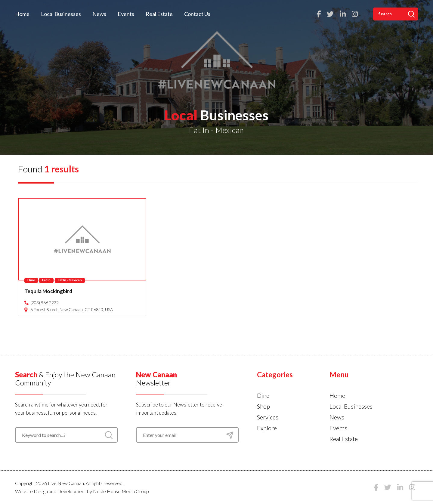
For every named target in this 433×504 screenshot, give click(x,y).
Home (22, 14)
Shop (263, 406)
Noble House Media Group (121, 491)
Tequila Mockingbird (48, 291)
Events (126, 14)
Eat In (46, 280)
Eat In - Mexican (70, 280)
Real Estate (159, 14)
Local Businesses (61, 14)
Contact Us (197, 14)
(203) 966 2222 (45, 303)
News (99, 14)
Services (268, 417)
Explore (267, 428)
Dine (31, 280)
